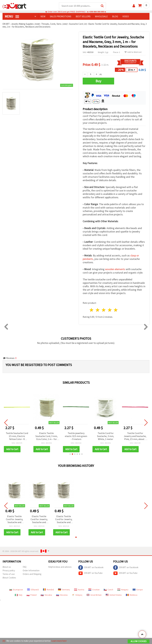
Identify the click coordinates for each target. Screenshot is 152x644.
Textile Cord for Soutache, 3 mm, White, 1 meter (106, 436)
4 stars (110, 310)
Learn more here (59, 641)
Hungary (123, 590)
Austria (79, 590)
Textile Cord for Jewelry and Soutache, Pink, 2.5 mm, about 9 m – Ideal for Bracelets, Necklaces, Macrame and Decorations (135, 436)
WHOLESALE (101, 17)
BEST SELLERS (83, 17)
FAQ (25, 567)
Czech (108, 590)
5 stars (116, 310)
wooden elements (115, 269)
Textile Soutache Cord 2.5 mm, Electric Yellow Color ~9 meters (17, 436)
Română (48, 590)
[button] (70, 454)
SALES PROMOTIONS (61, 17)
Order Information (31, 571)
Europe (138, 590)
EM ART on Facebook (91, 568)
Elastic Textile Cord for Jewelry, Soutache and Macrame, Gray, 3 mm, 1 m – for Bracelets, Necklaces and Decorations (14, 520)
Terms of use (9, 574)
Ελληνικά (33, 590)
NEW (43, 17)
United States (114, 595)
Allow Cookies (139, 641)
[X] (4, 641)
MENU (12, 17)
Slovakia (46, 595)
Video (126, 17)
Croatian (94, 590)
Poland (32, 595)
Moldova (132, 595)
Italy (19, 595)
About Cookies (9, 578)
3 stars (104, 310)
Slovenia (62, 595)
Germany (64, 590)
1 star (92, 310)
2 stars (98, 310)
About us (7, 567)
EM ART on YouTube (90, 573)
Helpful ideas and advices (60, 567)
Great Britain (94, 595)
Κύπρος (77, 595)
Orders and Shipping (32, 574)
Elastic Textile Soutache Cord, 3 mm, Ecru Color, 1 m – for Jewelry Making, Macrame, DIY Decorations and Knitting (47, 436)
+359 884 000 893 (96, 12)
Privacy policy (9, 571)
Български (16, 590)
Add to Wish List (133, 52)
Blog (115, 17)
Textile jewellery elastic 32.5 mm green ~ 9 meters (76, 436)
